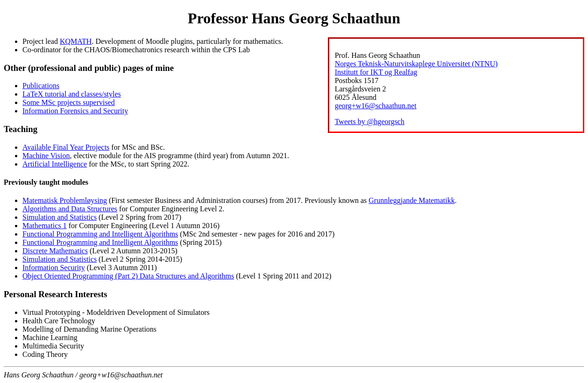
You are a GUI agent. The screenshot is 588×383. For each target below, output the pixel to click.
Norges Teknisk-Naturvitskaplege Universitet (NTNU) (416, 64)
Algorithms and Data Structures (70, 209)
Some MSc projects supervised (69, 102)
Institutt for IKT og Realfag (376, 72)
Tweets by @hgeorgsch (370, 122)
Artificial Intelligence (55, 164)
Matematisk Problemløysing (65, 200)
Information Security (54, 268)
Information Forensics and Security (75, 111)
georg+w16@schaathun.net (376, 106)
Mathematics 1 (45, 226)
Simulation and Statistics (60, 217)
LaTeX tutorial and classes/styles (72, 94)
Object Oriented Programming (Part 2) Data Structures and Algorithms (128, 276)
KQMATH (76, 41)
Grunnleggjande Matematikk (411, 200)
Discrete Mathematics (55, 251)
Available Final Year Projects (66, 147)
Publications (41, 86)
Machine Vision (46, 156)
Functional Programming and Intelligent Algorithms (100, 234)
